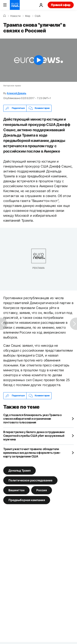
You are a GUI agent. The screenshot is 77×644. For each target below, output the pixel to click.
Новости (15, 16)
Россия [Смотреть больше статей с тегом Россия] (42, 490)
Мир (28, 16)
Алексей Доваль (17, 93)
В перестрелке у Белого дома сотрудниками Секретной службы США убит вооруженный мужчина (34, 436)
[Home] (5, 16)
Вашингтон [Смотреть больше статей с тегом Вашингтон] (16, 490)
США (38, 16)
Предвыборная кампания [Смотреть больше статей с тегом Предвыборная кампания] (27, 500)
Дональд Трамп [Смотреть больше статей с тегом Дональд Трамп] (20, 470)
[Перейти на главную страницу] (15, 5)
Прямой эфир (61, 5)
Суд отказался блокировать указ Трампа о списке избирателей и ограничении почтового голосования (33, 419)
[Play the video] (38, 60)
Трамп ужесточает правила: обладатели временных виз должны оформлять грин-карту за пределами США (32, 453)
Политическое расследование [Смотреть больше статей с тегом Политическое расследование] (30, 480)
